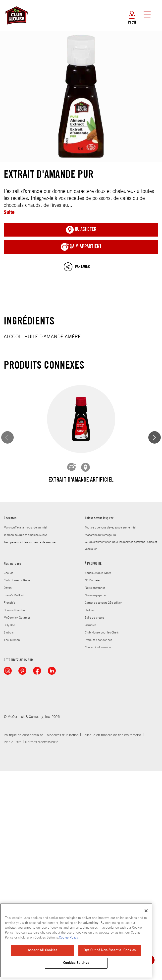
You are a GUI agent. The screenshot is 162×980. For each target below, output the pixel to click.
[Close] (146, 911)
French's (9, 811)
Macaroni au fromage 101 (101, 744)
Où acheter (81, 230)
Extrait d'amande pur (81, 96)
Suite (9, 212)
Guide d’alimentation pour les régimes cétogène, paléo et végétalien (121, 754)
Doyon (8, 797)
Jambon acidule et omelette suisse (25, 744)
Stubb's (9, 841)
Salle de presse (94, 826)
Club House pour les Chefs (102, 841)
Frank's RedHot (14, 804)
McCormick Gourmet (17, 826)
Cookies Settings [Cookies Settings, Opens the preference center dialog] (76, 963)
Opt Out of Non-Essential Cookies (110, 950)
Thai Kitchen (12, 849)
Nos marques (12, 773)
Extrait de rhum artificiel (81, 698)
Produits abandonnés (98, 849)
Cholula (9, 782)
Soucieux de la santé (98, 782)
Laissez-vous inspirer (99, 727)
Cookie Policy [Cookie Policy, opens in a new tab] (69, 938)
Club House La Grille (17, 789)
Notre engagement (97, 804)
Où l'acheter (93, 789)
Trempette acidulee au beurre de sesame (30, 751)
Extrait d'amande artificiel (81, 480)
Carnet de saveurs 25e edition (104, 811)
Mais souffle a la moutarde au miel (25, 736)
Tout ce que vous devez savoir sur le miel (110, 736)
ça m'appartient (81, 247)
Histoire (90, 819)
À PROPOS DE (93, 773)
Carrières (90, 834)
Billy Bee (9, 834)
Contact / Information (98, 856)
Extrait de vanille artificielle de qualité (81, 589)
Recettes (10, 727)
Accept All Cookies (43, 950)
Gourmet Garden (14, 819)
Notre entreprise (95, 797)
